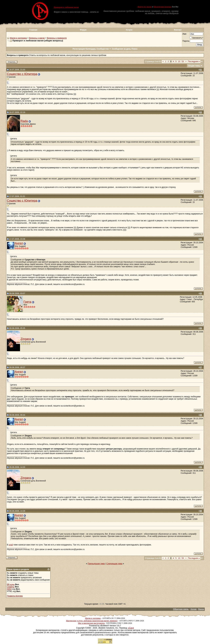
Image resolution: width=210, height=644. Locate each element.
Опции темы (194, 66)
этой (11, 545)
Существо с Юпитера (22, 74)
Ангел (19, 243)
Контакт (178, 30)
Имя (184, 34)
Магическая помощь (163, 7)
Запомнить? (196, 38)
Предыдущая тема (96, 564)
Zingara (26, 339)
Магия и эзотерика (18, 38)
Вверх (201, 609)
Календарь (91, 49)
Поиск (135, 49)
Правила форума (15, 596)
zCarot (131, 628)
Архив (194, 609)
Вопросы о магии (37, 38)
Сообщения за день (121, 49)
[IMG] (9, 589)
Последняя (194, 62)
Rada (24, 121)
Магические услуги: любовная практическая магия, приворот (92, 621)
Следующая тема (114, 564)
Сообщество (104, 49)
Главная (33, 30)
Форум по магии (145, 7)
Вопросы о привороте (57, 38)
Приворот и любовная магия (66, 7)
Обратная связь (181, 609)
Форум (83, 30)
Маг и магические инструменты (91, 623)
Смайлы (11, 587)
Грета (27, 302)
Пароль (186, 41)
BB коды (11, 584)
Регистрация (79, 49)
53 (183, 62)
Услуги (129, 30)
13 (179, 62)
